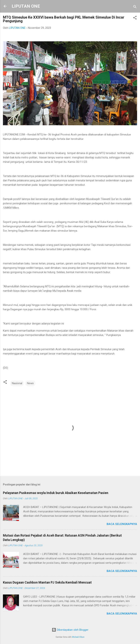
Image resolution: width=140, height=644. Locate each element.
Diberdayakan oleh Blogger (70, 630)
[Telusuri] (135, 7)
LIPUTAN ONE (26, 6)
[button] (135, 18)
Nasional (17, 383)
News (30, 383)
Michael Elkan (78, 637)
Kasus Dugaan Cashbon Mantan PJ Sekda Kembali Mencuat (47, 582)
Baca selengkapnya (122, 524)
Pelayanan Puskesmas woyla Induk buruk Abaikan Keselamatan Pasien (56, 493)
